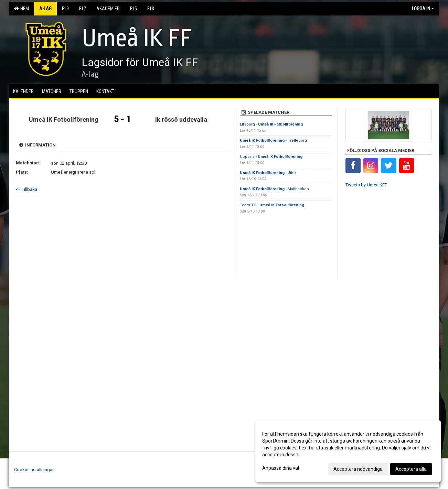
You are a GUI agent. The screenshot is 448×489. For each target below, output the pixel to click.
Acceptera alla (411, 469)
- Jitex (268, 173)
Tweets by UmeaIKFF (366, 185)
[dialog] (348, 451)
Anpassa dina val (281, 468)
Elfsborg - (271, 124)
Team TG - (272, 205)
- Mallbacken (274, 189)
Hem (22, 9)
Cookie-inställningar (34, 470)
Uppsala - (271, 157)
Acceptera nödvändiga (358, 469)
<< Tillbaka (26, 189)
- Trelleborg (273, 140)
